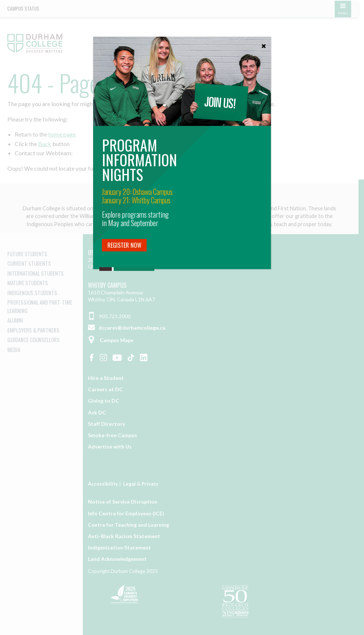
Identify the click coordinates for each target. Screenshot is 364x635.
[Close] (264, 44)
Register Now (124, 245)
